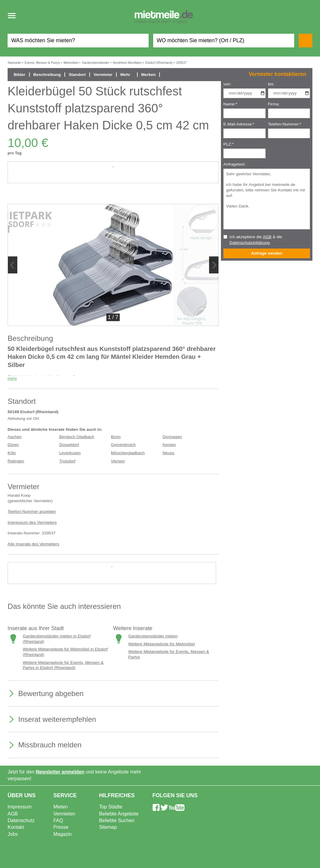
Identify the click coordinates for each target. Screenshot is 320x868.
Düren (13, 445)
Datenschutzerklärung (249, 243)
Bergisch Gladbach (77, 437)
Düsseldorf (69, 445)
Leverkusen (70, 453)
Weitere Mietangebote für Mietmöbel (162, 644)
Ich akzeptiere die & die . (256, 240)
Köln (12, 453)
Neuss (169, 453)
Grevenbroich (123, 445)
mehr (12, 378)
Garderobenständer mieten (153, 636)
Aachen (15, 437)
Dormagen (172, 437)
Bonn (116, 437)
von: (227, 84)
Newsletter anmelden (60, 772)
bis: (271, 84)
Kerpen (169, 445)
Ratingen (16, 461)
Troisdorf (67, 461)
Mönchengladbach (128, 453)
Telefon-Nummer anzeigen (32, 511)
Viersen (118, 461)
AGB (267, 237)
